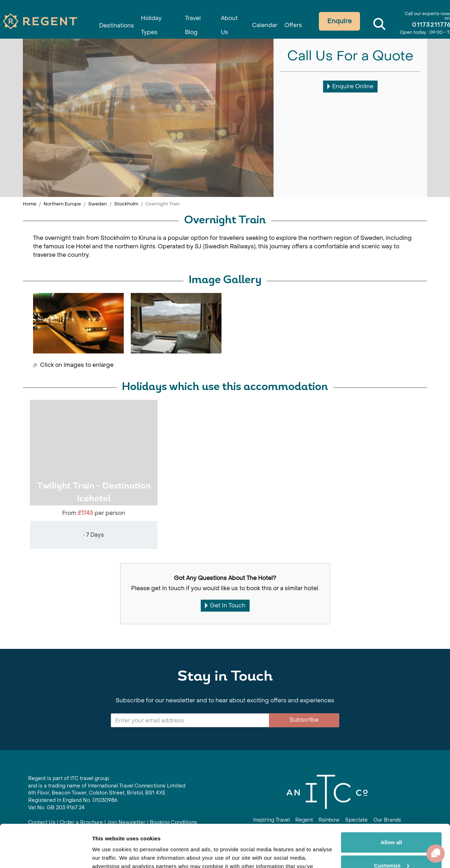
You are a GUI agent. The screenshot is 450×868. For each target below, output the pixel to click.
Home (30, 204)
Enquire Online (350, 86)
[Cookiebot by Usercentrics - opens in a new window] (46, 854)
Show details (108, 854)
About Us (228, 18)
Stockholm (126, 204)
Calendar (264, 22)
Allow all (391, 802)
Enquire (342, 21)
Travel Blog (192, 18)
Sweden (98, 204)
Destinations (112, 22)
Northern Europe (62, 204)
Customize (392, 825)
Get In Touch (225, 605)
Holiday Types (151, 18)
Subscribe (304, 720)
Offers (295, 22)
